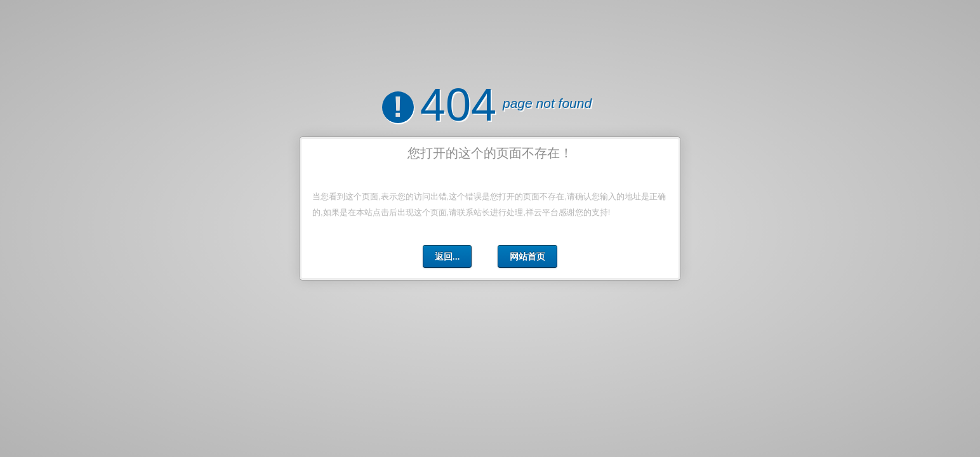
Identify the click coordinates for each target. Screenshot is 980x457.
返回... (447, 256)
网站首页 (527, 256)
